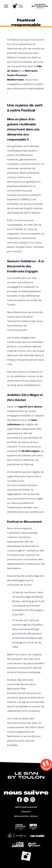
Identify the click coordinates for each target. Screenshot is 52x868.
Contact (26, 812)
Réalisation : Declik (26, 816)
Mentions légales (26, 807)
